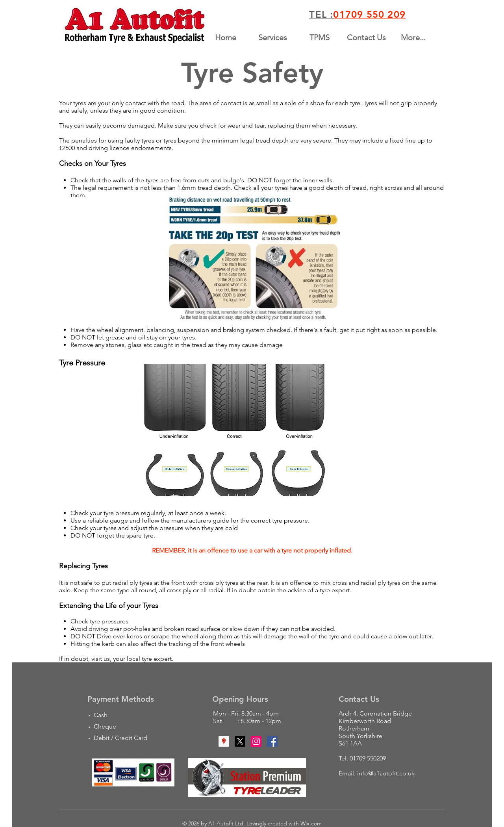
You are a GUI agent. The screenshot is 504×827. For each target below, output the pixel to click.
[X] (240, 741)
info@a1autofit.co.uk (386, 773)
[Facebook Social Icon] (272, 741)
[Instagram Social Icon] (256, 741)
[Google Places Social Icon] (224, 741)
